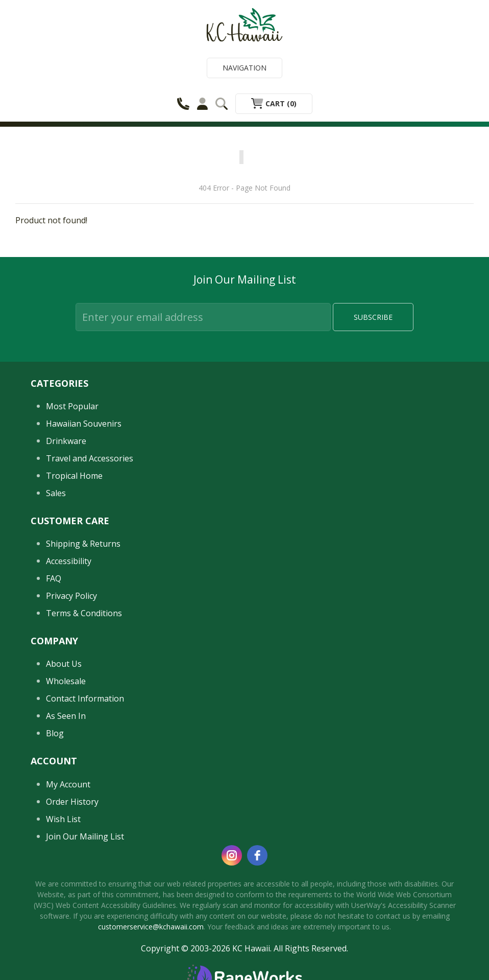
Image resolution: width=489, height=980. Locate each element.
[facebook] (257, 855)
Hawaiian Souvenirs (84, 424)
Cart (274, 103)
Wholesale (66, 681)
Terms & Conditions (84, 613)
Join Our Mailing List (85, 836)
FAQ (54, 578)
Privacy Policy (71, 596)
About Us (64, 664)
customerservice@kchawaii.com (151, 927)
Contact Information (85, 698)
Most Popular (72, 406)
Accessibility (69, 561)
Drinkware (66, 441)
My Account (68, 784)
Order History (72, 802)
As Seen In (66, 716)
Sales (56, 493)
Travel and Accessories (90, 458)
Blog (55, 733)
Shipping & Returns (83, 544)
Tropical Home (74, 476)
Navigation (244, 68)
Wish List (63, 819)
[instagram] (232, 855)
